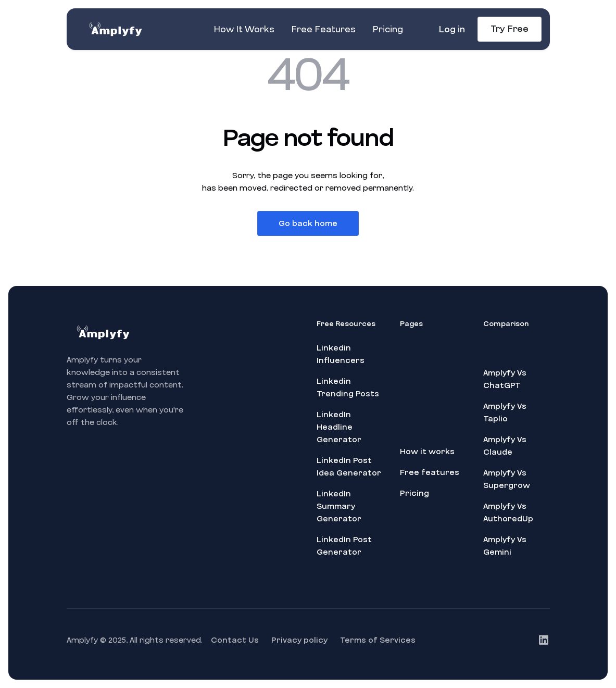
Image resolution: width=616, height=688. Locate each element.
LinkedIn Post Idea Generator (349, 467)
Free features (430, 472)
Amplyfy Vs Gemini (505, 546)
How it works (427, 452)
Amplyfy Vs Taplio (505, 412)
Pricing (388, 29)
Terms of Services (378, 640)
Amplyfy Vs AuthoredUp (508, 512)
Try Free (510, 29)
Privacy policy (299, 640)
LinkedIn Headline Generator (339, 427)
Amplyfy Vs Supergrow (507, 479)
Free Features (323, 29)
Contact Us (235, 640)
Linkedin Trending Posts (348, 387)
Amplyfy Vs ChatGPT (505, 379)
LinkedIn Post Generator (344, 546)
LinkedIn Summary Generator (339, 506)
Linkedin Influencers (341, 354)
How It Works (244, 29)
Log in (452, 29)
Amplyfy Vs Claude (505, 446)
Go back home (308, 223)
